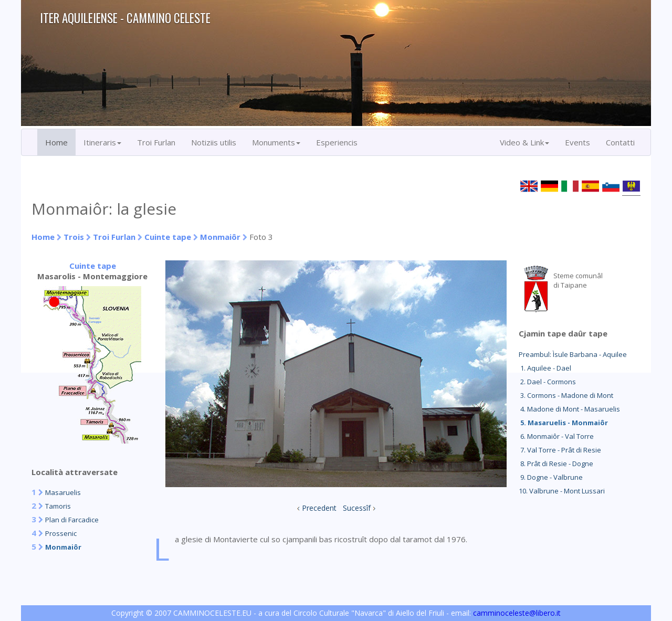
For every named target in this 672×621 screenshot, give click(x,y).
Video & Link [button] (524, 142)
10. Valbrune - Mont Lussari (562, 491)
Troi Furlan (156, 142)
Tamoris (58, 506)
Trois (74, 237)
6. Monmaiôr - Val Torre (556, 436)
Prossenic (61, 533)
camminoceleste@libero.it (517, 613)
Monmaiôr (220, 237)
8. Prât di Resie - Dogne (556, 464)
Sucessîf (357, 508)
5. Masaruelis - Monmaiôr (563, 423)
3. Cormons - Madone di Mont (566, 395)
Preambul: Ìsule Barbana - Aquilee (573, 354)
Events (577, 142)
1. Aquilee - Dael (545, 368)
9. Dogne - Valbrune (551, 477)
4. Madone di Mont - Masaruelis (569, 409)
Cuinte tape (168, 237)
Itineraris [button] (102, 142)
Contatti (620, 142)
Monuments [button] (276, 142)
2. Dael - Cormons (547, 382)
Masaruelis (63, 492)
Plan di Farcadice (72, 520)
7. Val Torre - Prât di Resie (560, 450)
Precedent (319, 508)
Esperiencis (337, 142)
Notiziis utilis (214, 142)
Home (56, 142)
